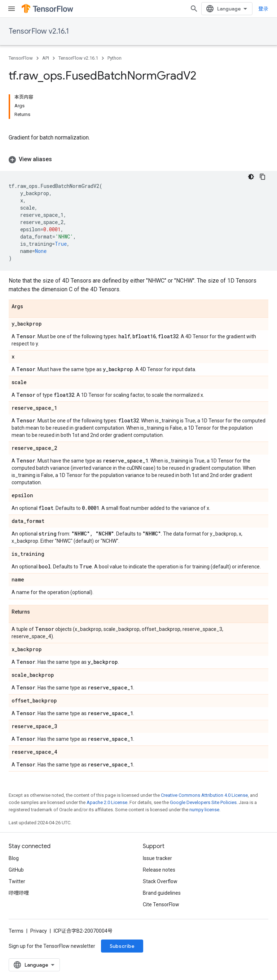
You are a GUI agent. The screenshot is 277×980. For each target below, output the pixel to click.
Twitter (17, 881)
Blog (14, 858)
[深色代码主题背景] (251, 177)
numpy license (204, 810)
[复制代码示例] (263, 177)
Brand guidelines (162, 893)
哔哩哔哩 (19, 893)
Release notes (159, 870)
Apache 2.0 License (107, 802)
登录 (263, 9)
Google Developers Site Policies (203, 802)
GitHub (16, 870)
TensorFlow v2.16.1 (39, 31)
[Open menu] (12, 9)
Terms (16, 931)
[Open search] (194, 9)
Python (115, 58)
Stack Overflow (160, 881)
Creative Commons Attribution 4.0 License (204, 795)
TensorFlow (21, 58)
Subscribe (122, 946)
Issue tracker (157, 858)
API (46, 58)
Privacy (39, 931)
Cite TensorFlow (161, 904)
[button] (138, 159)
